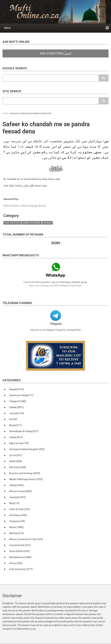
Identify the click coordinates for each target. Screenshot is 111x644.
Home (5, 114)
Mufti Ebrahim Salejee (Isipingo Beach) (25, 206)
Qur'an (16, 455)
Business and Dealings (24, 473)
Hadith (15, 461)
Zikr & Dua (17, 467)
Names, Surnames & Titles (26, 539)
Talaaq (16, 485)
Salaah (16, 407)
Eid (13, 419)
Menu (7, 28)
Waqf (14, 503)
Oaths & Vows (19, 509)
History (16, 563)
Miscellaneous (20, 557)
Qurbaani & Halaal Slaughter (27, 449)
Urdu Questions (12, 223)
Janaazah (17, 497)
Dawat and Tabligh (21, 395)
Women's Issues (20, 491)
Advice (16, 527)
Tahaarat (18, 401)
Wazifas (16, 533)
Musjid (15, 425)
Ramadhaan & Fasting (24, 431)
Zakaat (16, 437)
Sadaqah (47, 223)
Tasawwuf (17, 521)
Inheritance (18, 515)
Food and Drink (20, 545)
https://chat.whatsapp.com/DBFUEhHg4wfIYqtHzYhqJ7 (55, 286)
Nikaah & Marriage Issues (26, 479)
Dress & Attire (19, 551)
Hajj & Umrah (19, 443)
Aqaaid (16, 389)
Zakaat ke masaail (32, 223)
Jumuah (16, 413)
